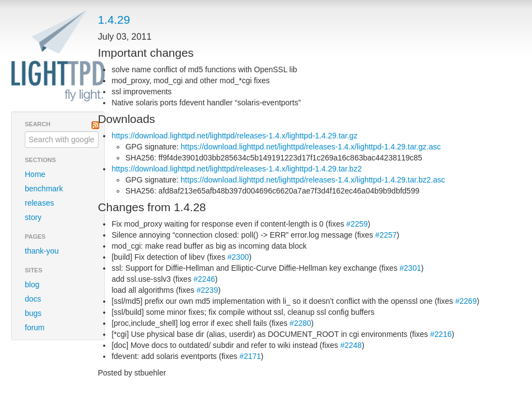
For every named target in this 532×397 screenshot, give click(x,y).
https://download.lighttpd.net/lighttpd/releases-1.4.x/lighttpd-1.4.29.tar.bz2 (237, 169)
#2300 (238, 257)
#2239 (208, 290)
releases (39, 203)
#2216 (441, 334)
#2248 (351, 345)
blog (32, 285)
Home (35, 174)
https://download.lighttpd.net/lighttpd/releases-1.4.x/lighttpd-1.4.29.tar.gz (234, 136)
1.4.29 (114, 20)
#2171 (250, 356)
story (33, 217)
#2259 (357, 224)
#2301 (410, 268)
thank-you (42, 251)
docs (33, 299)
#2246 (204, 279)
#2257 (386, 235)
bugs (33, 313)
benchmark (44, 189)
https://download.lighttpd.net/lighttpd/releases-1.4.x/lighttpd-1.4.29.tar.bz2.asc (313, 180)
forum (35, 328)
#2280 (300, 323)
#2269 (466, 301)
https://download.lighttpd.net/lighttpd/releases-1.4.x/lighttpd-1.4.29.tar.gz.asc (311, 147)
